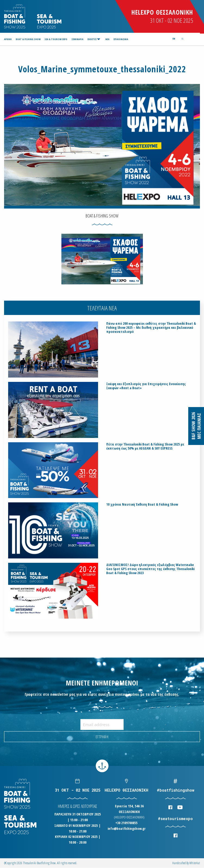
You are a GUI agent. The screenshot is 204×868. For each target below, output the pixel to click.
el (183, 39)
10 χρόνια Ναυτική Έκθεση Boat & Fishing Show (142, 504)
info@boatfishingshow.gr (127, 828)
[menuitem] (9, 39)
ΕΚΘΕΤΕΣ (92, 39)
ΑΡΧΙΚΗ (8, 39)
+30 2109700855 (126, 823)
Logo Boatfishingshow (15, 16)
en (174, 39)
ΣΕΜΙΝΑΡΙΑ (77, 39)
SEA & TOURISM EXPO (56, 39)
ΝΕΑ (107, 39)
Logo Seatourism (49, 21)
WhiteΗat (195, 863)
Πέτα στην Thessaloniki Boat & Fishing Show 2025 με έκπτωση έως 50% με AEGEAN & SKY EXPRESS (145, 446)
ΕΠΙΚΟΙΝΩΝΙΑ (121, 39)
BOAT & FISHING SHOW (28, 39)
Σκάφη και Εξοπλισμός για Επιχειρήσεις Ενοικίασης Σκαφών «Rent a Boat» (146, 386)
